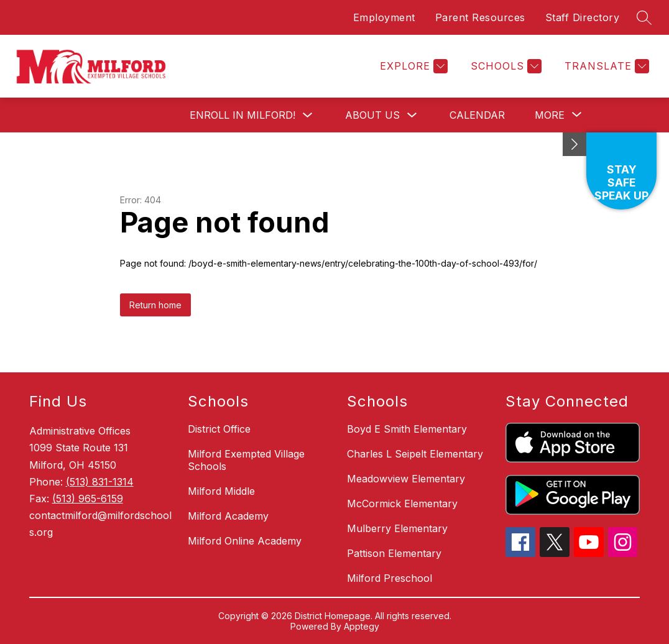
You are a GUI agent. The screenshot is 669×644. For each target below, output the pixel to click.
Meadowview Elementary (406, 479)
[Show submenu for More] (550, 115)
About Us (372, 115)
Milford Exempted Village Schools (246, 460)
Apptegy (362, 626)
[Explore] (412, 66)
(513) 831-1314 (100, 482)
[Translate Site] (605, 66)
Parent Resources (480, 17)
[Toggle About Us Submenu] (412, 115)
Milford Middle (221, 491)
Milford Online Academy (245, 541)
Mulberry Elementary (397, 528)
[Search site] (644, 17)
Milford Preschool (390, 578)
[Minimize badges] (574, 144)
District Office (219, 429)
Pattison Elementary (394, 553)
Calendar (477, 115)
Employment (384, 17)
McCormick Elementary (402, 504)
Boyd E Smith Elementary (407, 429)
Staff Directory (583, 17)
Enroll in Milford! (242, 115)
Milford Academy (228, 516)
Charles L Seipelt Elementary (415, 454)
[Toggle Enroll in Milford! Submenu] (308, 115)
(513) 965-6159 (88, 499)
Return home (155, 305)
